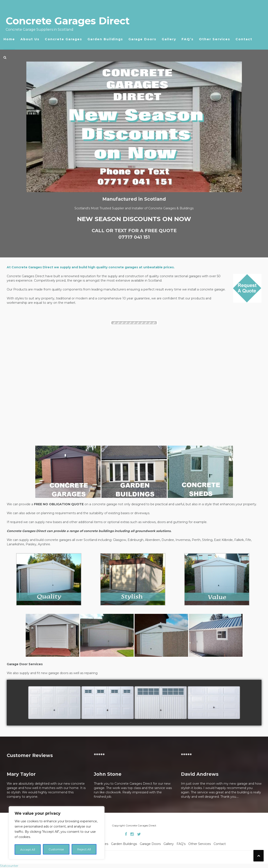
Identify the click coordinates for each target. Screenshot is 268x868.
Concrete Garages (63, 39)
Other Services (215, 39)
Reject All (56, 850)
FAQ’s (188, 39)
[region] (57, 833)
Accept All (84, 850)
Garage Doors (142, 39)
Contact (244, 39)
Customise (28, 850)
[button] (5, 59)
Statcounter (9, 866)
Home (9, 39)
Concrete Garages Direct (68, 21)
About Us (30, 39)
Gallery (169, 39)
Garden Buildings (105, 39)
